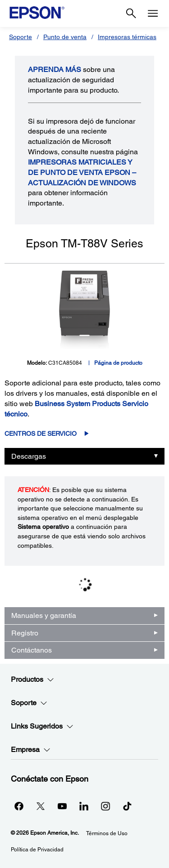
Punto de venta (65, 37)
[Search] (131, 13)
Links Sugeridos (42, 726)
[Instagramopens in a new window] (105, 806)
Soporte (21, 37)
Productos (32, 680)
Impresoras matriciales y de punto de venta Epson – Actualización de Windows (82, 172)
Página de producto (118, 363)
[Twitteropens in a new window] (41, 806)
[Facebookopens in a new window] (19, 806)
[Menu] (153, 13)
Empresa (31, 750)
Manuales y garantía (44, 615)
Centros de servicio (41, 434)
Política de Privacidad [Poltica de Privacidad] (37, 850)
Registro (25, 633)
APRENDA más (55, 69)
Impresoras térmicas (127, 37)
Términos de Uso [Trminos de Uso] (107, 833)
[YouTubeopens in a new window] (62, 806)
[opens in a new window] (127, 806)
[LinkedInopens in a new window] (84, 806)
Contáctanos (32, 650)
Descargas (29, 456)
